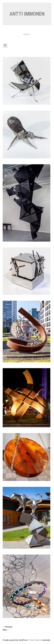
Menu (26, 34)
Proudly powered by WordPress (15, 640)
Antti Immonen (27, 14)
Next (5, 630)
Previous (9, 627)
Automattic (46, 640)
